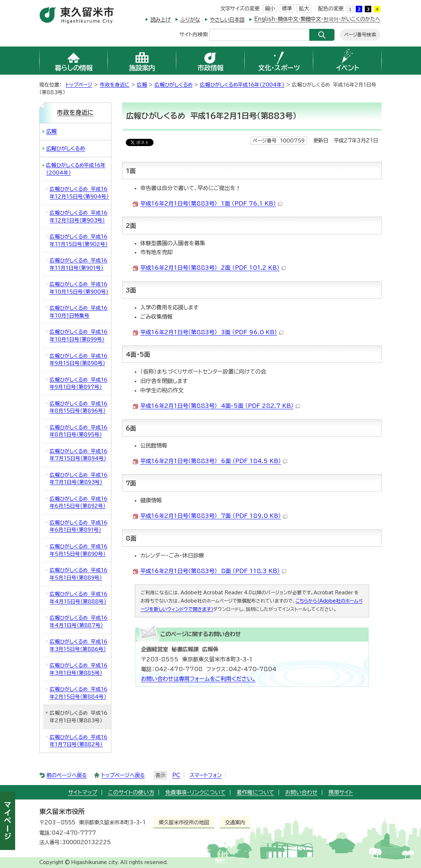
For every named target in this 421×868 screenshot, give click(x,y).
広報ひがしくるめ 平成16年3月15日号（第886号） (79, 645)
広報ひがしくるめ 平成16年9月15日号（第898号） (79, 360)
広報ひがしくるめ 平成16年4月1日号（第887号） (79, 622)
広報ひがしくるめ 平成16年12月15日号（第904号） (79, 193)
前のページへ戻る (67, 775)
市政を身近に (115, 85)
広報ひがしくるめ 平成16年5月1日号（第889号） (79, 574)
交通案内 (235, 822)
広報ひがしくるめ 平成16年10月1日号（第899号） (79, 336)
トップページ (79, 85)
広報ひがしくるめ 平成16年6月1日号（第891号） (79, 526)
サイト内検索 (194, 34)
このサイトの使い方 (131, 792)
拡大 (304, 8)
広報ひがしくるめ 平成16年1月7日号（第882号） (79, 741)
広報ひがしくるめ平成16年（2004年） (242, 85)
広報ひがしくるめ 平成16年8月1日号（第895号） (79, 431)
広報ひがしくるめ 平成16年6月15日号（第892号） (79, 503)
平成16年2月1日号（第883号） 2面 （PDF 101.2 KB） (213, 268)
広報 (142, 85)
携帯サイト (341, 792)
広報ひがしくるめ (174, 85)
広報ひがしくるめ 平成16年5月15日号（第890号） (79, 550)
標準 (287, 8)
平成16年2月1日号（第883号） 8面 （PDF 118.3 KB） (213, 571)
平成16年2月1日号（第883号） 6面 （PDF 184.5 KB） (214, 461)
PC (176, 775)
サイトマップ (83, 792)
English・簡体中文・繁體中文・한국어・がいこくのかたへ (317, 19)
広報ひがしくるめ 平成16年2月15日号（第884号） (79, 693)
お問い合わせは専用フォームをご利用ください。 (198, 679)
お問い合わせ (301, 792)
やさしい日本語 (227, 20)
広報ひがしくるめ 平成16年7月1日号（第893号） (79, 479)
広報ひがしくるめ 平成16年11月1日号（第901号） (79, 264)
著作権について (255, 792)
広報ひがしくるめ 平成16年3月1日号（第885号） (79, 669)
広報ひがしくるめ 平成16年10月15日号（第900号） (79, 288)
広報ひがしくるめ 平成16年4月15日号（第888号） (79, 598)
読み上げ (160, 20)
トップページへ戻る (123, 775)
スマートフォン (206, 775)
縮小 (270, 8)
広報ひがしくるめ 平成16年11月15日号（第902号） (79, 240)
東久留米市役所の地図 (184, 822)
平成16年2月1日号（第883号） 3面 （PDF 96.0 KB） (212, 332)
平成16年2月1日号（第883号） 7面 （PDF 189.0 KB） (214, 516)
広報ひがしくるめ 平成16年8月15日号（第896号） (79, 407)
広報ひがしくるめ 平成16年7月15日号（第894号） (79, 455)
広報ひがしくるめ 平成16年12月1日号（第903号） (79, 217)
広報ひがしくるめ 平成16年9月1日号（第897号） (79, 384)
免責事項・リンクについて (195, 792)
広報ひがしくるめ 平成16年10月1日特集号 (79, 312)
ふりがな (190, 20)
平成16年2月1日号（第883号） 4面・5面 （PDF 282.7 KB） (220, 406)
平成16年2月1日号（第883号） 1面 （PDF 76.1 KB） (211, 204)
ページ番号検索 (360, 35)
